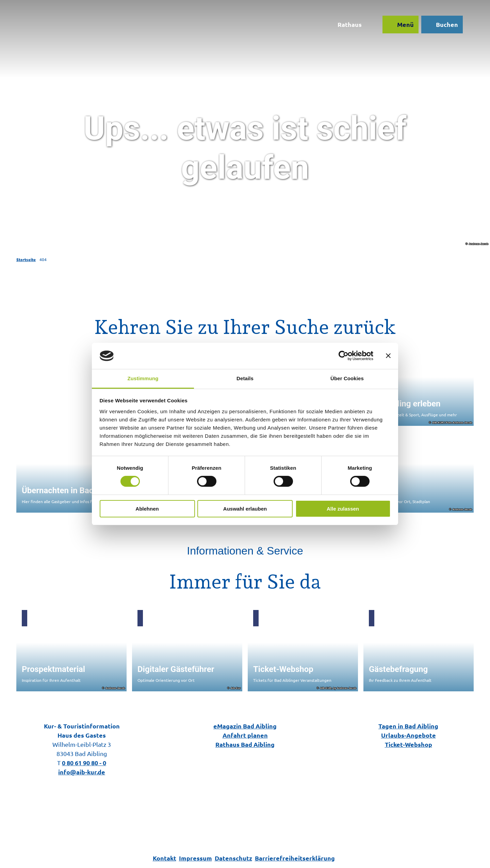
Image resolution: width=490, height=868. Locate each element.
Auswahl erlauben (245, 509)
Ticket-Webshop (409, 744)
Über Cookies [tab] (347, 378)
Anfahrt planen (245, 735)
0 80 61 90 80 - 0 (84, 763)
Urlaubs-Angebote (409, 735)
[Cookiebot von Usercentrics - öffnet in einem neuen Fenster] (344, 356)
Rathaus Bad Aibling (245, 744)
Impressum (195, 858)
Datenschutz (233, 858)
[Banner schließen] (388, 356)
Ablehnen (147, 509)
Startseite (26, 259)
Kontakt (165, 858)
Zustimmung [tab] (143, 378)
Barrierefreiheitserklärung (295, 858)
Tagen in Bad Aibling (408, 726)
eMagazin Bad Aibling (245, 726)
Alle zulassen (343, 509)
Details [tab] (245, 378)
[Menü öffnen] (401, 25)
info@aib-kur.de (82, 772)
